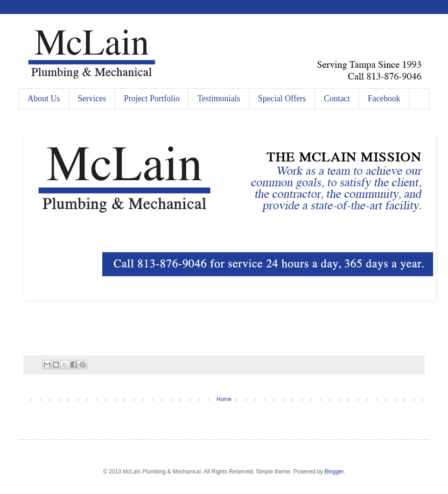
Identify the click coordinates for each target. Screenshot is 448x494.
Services (92, 99)
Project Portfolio (152, 99)
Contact (337, 99)
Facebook (384, 99)
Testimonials (219, 99)
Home (224, 399)
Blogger (334, 472)
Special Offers (282, 99)
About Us (44, 99)
